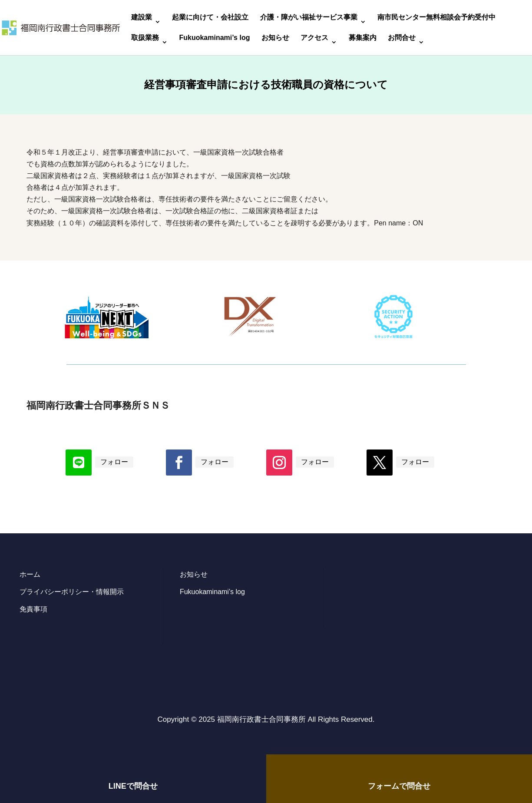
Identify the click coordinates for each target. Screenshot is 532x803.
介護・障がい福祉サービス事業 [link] (309, 18)
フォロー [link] (114, 462)
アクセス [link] (314, 38)
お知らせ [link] (275, 38)
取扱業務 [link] (145, 38)
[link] (61, 27)
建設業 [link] (142, 18)
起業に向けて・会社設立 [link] (210, 18)
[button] (79, 463)
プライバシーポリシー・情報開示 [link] (72, 592)
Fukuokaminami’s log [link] (214, 38)
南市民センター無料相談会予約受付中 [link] (436, 18)
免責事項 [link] (33, 609)
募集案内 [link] (363, 38)
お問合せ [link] (402, 38)
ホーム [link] (30, 574)
